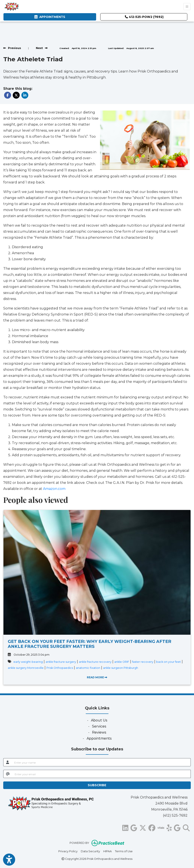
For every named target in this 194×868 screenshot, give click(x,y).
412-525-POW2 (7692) (144, 17)
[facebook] (152, 827)
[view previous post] (12, 48)
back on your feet (169, 662)
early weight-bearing (28, 662)
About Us (99, 720)
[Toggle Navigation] (187, 7)
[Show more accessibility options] (9, 860)
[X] (143, 827)
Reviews (99, 732)
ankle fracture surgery (61, 662)
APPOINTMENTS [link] (50, 17)
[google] (134, 827)
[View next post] (42, 48)
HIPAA (107, 851)
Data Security (90, 851)
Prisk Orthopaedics (60, 668)
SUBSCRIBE (97, 785)
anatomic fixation (88, 668)
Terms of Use (124, 851)
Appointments (99, 738)
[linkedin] (125, 827)
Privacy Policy (68, 851)
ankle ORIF (122, 662)
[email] (101, 774)
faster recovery (143, 662)
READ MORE (97, 677)
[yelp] (169, 827)
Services (99, 726)
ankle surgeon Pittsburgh (121, 668)
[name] (101, 762)
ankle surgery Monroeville (26, 668)
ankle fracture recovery (95, 662)
